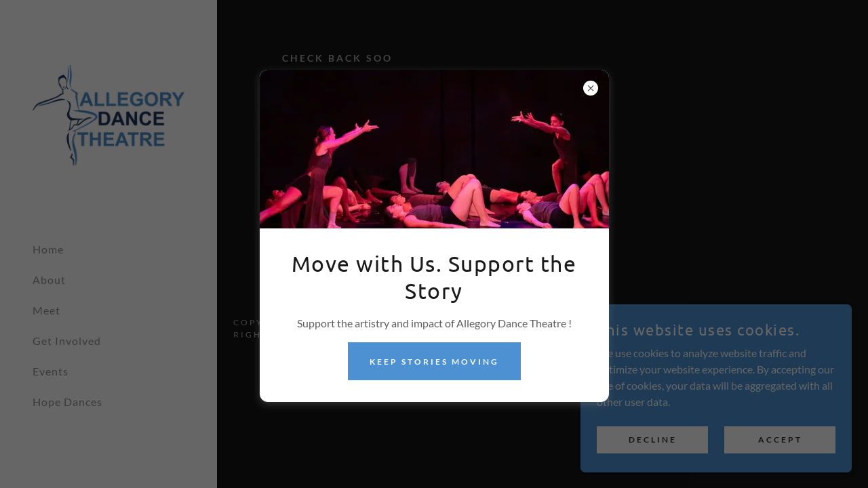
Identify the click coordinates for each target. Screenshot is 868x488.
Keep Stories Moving (434, 362)
